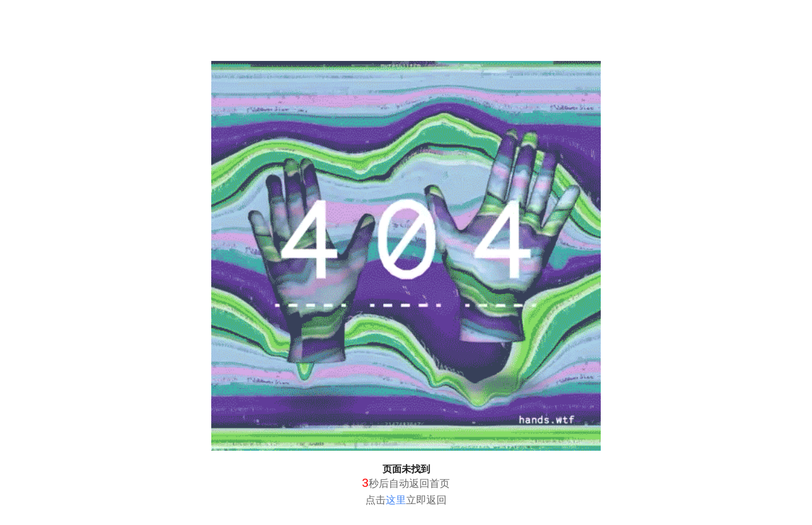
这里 (396, 500)
